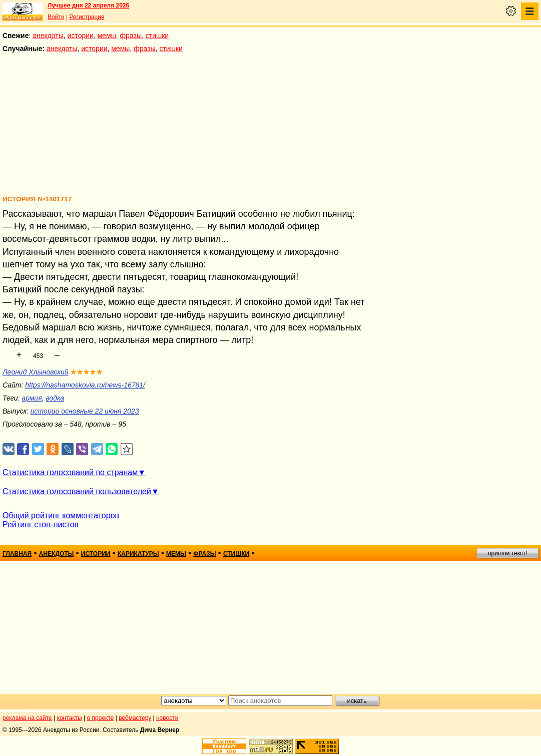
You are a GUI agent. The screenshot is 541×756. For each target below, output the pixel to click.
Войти (56, 17)
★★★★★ (86, 372)
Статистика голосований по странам (70, 472)
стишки (157, 36)
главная (17, 554)
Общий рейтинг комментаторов (61, 515)
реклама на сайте (27, 718)
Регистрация (87, 17)
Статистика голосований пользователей (77, 491)
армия (32, 398)
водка (55, 398)
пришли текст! (508, 553)
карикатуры (138, 554)
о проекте (101, 718)
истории (81, 36)
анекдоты (48, 36)
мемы (107, 36)
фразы (131, 36)
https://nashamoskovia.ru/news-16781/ (85, 385)
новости (167, 718)
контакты (70, 718)
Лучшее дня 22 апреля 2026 (88, 6)
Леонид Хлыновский (36, 372)
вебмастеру (135, 718)
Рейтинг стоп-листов (41, 524)
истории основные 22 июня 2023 (85, 411)
